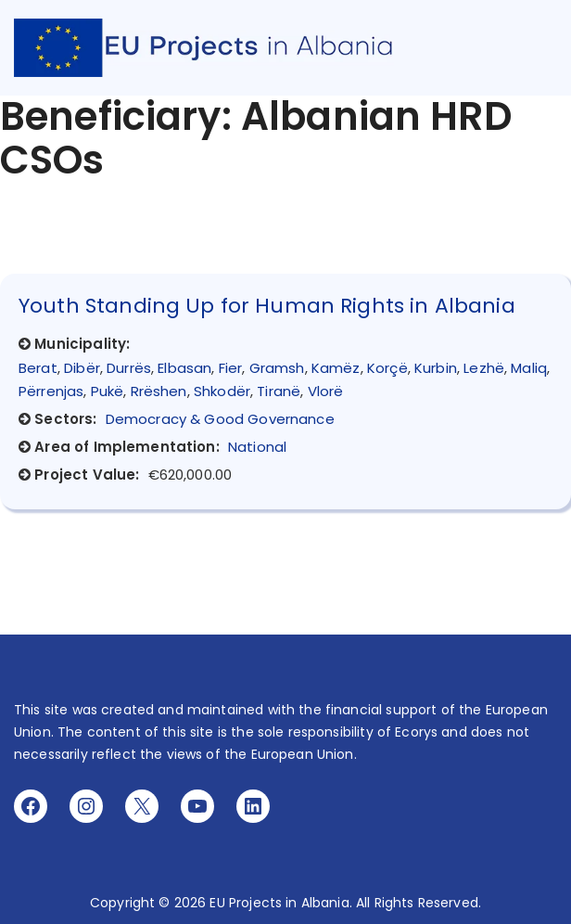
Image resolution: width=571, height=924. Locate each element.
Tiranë (279, 391)
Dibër (82, 368)
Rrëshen (159, 391)
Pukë (108, 391)
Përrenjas (51, 391)
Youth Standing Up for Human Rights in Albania (267, 306)
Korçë (387, 368)
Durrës (129, 368)
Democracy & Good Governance (220, 419)
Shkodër (222, 391)
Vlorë (326, 391)
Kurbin (436, 368)
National (257, 447)
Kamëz (336, 368)
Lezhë (484, 368)
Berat (38, 368)
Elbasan (184, 368)
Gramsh (277, 368)
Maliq (529, 368)
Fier (231, 368)
